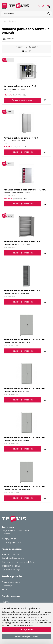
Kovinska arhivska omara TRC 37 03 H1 (24, 487)
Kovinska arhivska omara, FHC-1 (21, 86)
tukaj (31, 625)
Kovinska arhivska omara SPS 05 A (22, 291)
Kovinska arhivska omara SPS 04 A (22, 242)
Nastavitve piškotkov (26, 637)
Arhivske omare (11, 21)
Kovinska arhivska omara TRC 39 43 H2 (24, 389)
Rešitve (5, 602)
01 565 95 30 (9, 539)
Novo (4, 590)
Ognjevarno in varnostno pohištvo (18, 562)
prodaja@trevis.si (11, 543)
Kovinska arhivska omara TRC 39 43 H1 (24, 438)
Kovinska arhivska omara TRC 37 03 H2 (24, 340)
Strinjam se (27, 629)
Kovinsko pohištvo (10, 555)
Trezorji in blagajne (11, 566)
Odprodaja (7, 586)
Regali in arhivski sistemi (13, 558)
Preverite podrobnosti (22, 100)
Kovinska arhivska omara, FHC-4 (21, 138)
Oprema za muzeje (11, 570)
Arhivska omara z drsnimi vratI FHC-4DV (25, 190)
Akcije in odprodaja (11, 582)
